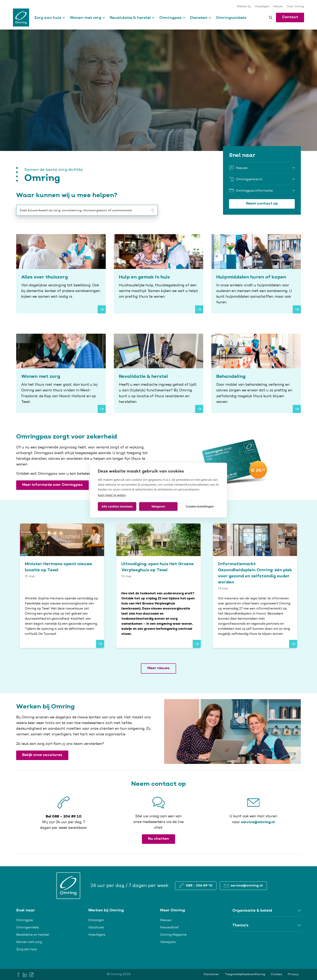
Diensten (199, 18)
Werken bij (244, 7)
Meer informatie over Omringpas (52, 485)
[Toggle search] (271, 17)
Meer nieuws (158, 668)
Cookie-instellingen (200, 506)
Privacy (293, 974)
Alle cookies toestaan (117, 506)
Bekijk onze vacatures (42, 755)
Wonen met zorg (86, 18)
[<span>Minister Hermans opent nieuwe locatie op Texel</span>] (62, 586)
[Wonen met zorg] (61, 373)
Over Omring (295, 7)
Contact (290, 17)
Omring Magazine (173, 935)
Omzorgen (96, 920)
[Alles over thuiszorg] (61, 274)
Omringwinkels (231, 18)
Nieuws (278, 7)
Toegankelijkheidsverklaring (245, 974)
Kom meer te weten (112, 495)
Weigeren (158, 506)
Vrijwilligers (262, 7)
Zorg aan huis (48, 18)
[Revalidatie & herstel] (159, 373)
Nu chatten (158, 839)
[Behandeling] (256, 373)
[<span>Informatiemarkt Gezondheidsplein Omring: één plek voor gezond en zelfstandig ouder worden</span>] (255, 586)
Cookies (276, 974)
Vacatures (96, 928)
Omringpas (170, 18)
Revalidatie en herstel (33, 935)
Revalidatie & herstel (130, 18)
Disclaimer (211, 974)
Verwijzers (168, 942)
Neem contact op (262, 204)
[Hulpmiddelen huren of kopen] (256, 274)
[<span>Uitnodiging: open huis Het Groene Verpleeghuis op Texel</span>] (158, 586)
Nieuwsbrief (170, 928)
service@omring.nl (258, 822)
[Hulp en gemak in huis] (159, 274)
